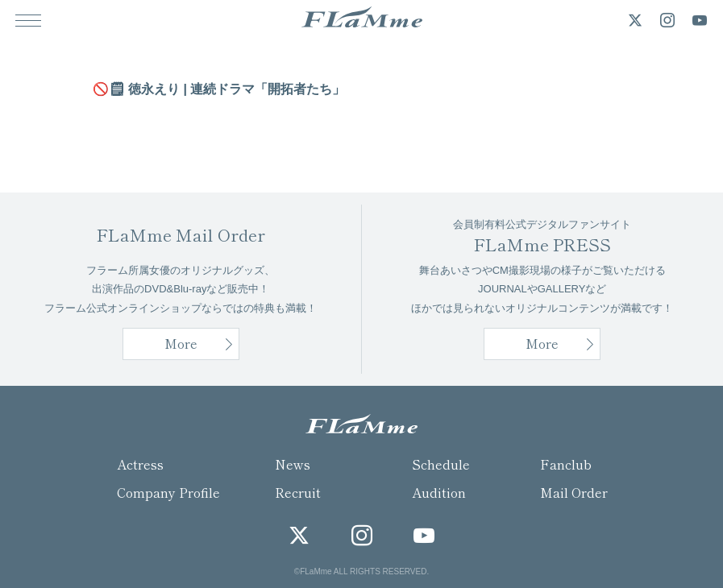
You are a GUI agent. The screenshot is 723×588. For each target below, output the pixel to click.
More (542, 343)
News (293, 464)
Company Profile (168, 492)
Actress (140, 464)
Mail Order (574, 492)
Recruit (298, 492)
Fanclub (566, 464)
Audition (439, 492)
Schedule (441, 464)
